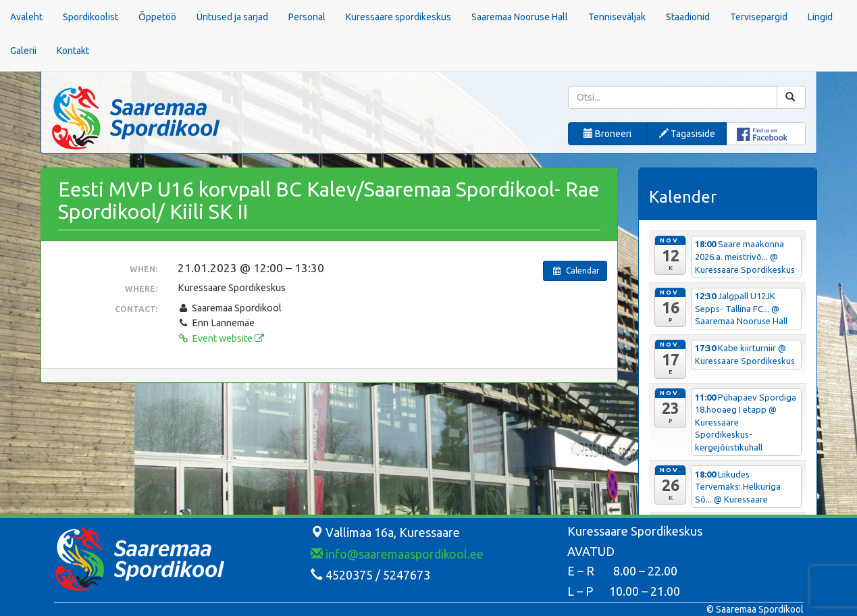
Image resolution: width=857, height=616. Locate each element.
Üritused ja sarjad (232, 17)
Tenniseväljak (617, 17)
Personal (307, 17)
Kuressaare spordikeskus (398, 17)
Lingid (820, 17)
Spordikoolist (90, 17)
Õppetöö (157, 17)
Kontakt (73, 51)
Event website (221, 338)
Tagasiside (687, 134)
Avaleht (26, 17)
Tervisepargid (759, 17)
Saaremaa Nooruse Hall (520, 17)
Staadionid (688, 17)
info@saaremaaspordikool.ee (397, 554)
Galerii (23, 51)
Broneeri (607, 134)
